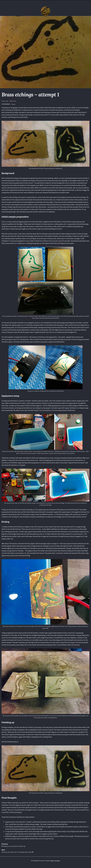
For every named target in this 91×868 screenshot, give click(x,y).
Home (40, 2)
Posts (45, 2)
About (51, 2)
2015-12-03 (13, 101)
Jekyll (52, 861)
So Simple (57, 861)
